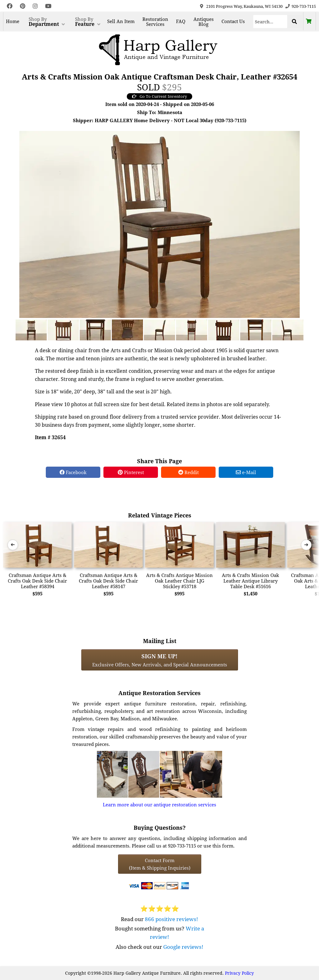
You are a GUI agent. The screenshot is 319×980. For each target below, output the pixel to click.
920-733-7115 (304, 6)
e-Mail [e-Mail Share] (246, 472)
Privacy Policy (239, 973)
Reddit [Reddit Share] (188, 472)
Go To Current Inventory (159, 96)
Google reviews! (183, 947)
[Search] (270, 22)
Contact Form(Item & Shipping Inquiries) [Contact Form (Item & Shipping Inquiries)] (160, 864)
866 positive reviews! (171, 919)
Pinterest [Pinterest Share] (131, 472)
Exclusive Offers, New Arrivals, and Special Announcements (160, 660)
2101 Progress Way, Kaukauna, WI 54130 (244, 6)
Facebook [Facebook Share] (73, 472)
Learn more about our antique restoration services (159, 805)
